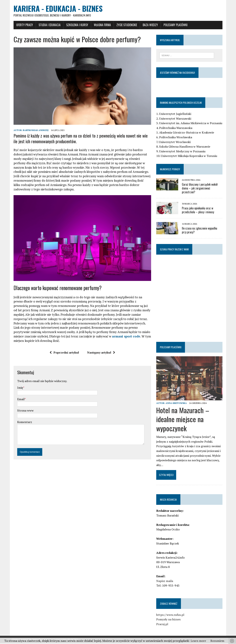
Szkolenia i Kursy (76, 25)
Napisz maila (165, 582)
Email (19, 402)
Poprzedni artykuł (64, 355)
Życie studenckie (125, 25)
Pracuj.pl (163, 625)
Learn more (198, 641)
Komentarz (23, 425)
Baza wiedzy (149, 25)
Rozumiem (217, 641)
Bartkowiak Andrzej (34, 132)
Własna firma (101, 25)
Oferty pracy (23, 25)
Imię (18, 390)
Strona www (24, 413)
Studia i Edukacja (48, 25)
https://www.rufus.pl (171, 616)
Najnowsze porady (171, 169)
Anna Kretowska (177, 404)
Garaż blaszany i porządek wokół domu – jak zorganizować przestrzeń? (200, 189)
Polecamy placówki (174, 25)
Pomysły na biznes (169, 620)
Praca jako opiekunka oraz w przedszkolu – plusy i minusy (199, 210)
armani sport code (101, 339)
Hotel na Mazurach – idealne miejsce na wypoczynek (183, 420)
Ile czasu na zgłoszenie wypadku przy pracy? (203, 231)
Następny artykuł (101, 355)
